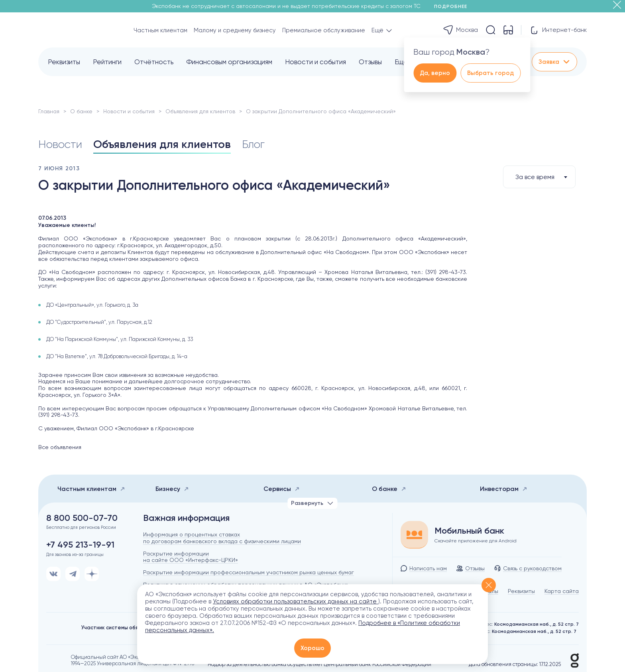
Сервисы (282, 489)
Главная (49, 111)
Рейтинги (107, 62)
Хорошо (312, 648)
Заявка (554, 62)
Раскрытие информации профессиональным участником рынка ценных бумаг (249, 572)
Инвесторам (504, 489)
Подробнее (453, 6)
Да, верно (435, 73)
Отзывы (370, 62)
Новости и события (315, 62)
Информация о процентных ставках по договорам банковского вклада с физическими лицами (222, 538)
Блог (253, 144)
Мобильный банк (469, 531)
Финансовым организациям (229, 62)
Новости (60, 144)
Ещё (401, 62)
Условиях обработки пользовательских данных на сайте (296, 601)
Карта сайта (562, 591)
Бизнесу (172, 489)
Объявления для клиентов (200, 111)
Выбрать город (490, 73)
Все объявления (60, 447)
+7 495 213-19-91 (80, 545)
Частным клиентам (160, 30)
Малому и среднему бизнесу (235, 30)
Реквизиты (64, 62)
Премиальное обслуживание (324, 30)
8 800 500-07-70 (82, 518)
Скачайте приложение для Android (476, 541)
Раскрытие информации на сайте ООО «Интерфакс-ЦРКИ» (191, 557)
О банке (81, 111)
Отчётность (154, 62)
